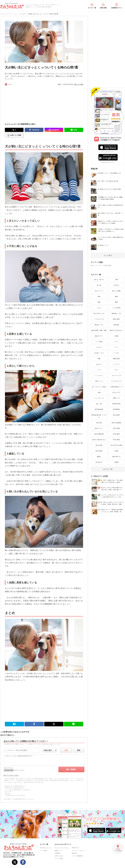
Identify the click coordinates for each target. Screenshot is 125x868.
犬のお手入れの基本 (116, 445)
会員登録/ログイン (117, 8)
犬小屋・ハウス (99, 353)
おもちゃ (99, 364)
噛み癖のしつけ (116, 313)
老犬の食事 (116, 428)
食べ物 (99, 285)
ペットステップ (99, 398)
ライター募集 (59, 859)
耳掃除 (116, 462)
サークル (99, 347)
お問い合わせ (59, 856)
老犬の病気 (116, 440)
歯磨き (99, 457)
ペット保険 (43, 851)
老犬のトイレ (99, 428)
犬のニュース (99, 291)
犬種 (116, 280)
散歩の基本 (116, 319)
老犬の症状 (99, 445)
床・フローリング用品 (99, 387)
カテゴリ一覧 (92, 8)
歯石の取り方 (116, 457)
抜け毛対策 (99, 451)
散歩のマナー (99, 336)
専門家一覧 (75, 848)
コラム (99, 308)
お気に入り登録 (78, 84)
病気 (99, 297)
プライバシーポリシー (79, 851)
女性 (66, 750)
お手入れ (116, 285)
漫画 (99, 302)
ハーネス (116, 353)
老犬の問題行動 (99, 434)
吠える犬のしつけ (99, 313)
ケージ (116, 342)
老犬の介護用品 (116, 423)
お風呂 (116, 451)
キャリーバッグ (116, 376)
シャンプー (116, 364)
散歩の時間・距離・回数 (99, 330)
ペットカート (99, 376)
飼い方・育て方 (99, 280)
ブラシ (116, 370)
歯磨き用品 (116, 359)
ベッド (116, 347)
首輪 (99, 359)
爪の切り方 (99, 462)
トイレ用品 (99, 342)
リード (99, 370)
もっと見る (108, 255)
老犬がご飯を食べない (99, 440)
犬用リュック (99, 381)
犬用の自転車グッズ (116, 387)
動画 (116, 302)
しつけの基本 (116, 308)
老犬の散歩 (116, 434)
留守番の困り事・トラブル (99, 416)
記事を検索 (103, 8)
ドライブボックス (116, 381)
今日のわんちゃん (45, 848)
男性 (79, 750)
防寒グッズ (116, 398)
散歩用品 (116, 325)
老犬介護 (99, 423)
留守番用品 (116, 409)
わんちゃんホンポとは (62, 848)
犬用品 (116, 336)
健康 (116, 297)
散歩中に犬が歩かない (116, 330)
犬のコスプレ (116, 392)
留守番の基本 (116, 404)
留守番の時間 (99, 409)
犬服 (99, 392)
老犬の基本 (116, 415)
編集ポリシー (59, 851)
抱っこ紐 (99, 404)
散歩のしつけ (99, 325)
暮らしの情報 (116, 291)
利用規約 (58, 853)
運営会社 (75, 853)
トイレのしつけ (99, 319)
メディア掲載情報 (77, 856)
